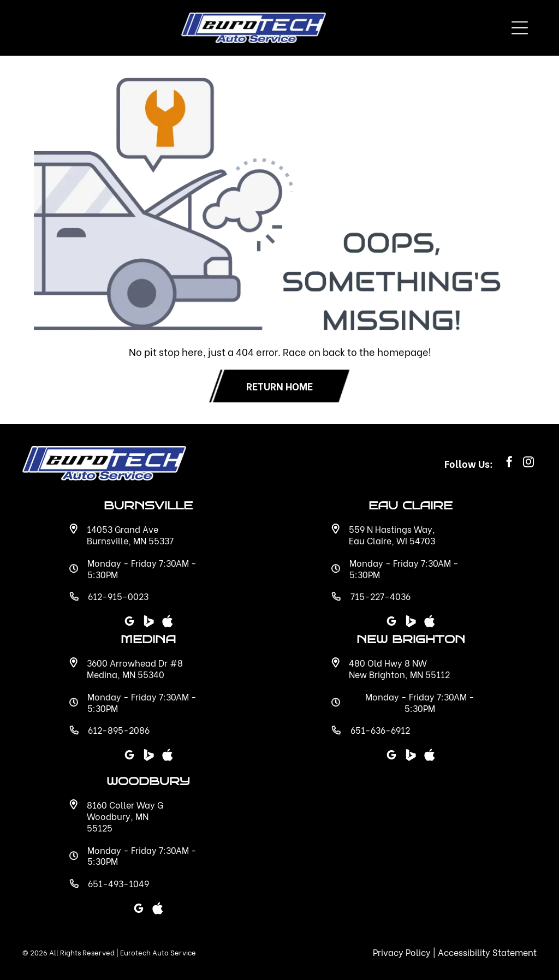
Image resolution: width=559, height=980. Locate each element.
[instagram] (528, 463)
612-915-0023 (118, 596)
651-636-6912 (380, 730)
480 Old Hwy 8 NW (388, 663)
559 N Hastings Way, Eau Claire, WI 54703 (392, 534)
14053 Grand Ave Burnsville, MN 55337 (130, 534)
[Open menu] (520, 28)
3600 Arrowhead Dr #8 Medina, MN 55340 (135, 668)
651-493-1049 (118, 883)
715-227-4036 (380, 596)
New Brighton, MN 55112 (399, 674)
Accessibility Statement (487, 952)
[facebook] (509, 463)
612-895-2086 (119, 730)
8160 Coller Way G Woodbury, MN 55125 (125, 816)
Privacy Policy (402, 952)
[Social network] (411, 756)
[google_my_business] (391, 756)
